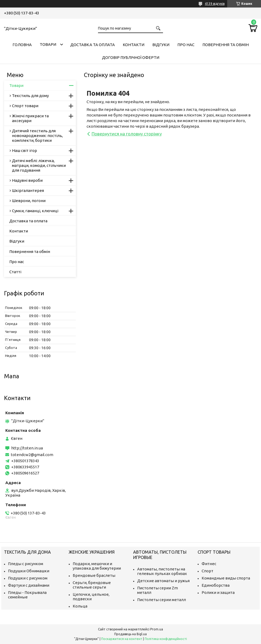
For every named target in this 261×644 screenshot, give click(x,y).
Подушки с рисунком (28, 578)
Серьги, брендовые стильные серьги (92, 585)
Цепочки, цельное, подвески (91, 597)
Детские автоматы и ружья (163, 581)
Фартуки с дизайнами (29, 585)
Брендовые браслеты (94, 575)
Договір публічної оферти (131, 57)
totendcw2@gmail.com (32, 455)
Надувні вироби (27, 180)
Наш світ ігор (25, 150)
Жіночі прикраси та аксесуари (30, 118)
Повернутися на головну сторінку (127, 134)
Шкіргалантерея (28, 190)
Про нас (186, 45)
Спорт (207, 571)
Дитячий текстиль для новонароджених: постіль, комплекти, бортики (37, 136)
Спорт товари (25, 106)
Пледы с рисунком (26, 564)
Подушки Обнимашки (29, 571)
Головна (22, 45)
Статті (15, 272)
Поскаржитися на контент (122, 639)
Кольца (80, 606)
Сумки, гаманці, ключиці (35, 211)
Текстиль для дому (30, 96)
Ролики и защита (218, 592)
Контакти (134, 45)
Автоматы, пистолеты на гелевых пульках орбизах (162, 571)
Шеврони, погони (29, 201)
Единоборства (216, 585)
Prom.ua (157, 629)
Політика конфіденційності (166, 639)
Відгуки (161, 45)
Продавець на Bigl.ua (130, 634)
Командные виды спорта (226, 578)
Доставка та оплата (93, 45)
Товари (48, 44)
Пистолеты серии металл (162, 600)
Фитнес (209, 564)
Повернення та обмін (226, 45)
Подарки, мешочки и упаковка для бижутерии (97, 566)
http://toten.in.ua (27, 448)
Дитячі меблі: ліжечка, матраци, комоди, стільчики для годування (39, 165)
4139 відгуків (215, 4)
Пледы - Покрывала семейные (27, 595)
